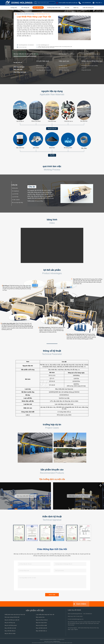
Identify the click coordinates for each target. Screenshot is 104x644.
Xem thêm (80, 604)
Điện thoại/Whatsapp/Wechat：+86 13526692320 (80, 614)
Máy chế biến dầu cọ (41, 631)
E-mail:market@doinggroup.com (76, 619)
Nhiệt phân (15, 188)
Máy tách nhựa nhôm (41, 623)
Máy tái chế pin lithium (42, 620)
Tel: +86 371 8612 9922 (23, 47)
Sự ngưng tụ (16, 191)
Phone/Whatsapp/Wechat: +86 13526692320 (26, 45)
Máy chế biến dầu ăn (10, 631)
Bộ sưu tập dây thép (18, 202)
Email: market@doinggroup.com (44, 45)
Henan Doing (31, 14)
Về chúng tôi (25, 8)
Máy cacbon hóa (40, 617)
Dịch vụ (76, 8)
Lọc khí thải (15, 194)
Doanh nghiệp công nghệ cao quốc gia (68, 3)
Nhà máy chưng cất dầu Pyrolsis (79, 496)
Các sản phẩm (38, 8)
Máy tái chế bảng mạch (11, 625)
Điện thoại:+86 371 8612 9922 (75, 616)
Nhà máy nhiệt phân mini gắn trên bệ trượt (25, 54)
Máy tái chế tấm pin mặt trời (12, 620)
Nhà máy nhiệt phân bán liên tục (67, 54)
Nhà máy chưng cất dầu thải (12, 617)
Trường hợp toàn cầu (54, 8)
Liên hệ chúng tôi (88, 8)
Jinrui (39, 604)
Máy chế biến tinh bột (10, 628)
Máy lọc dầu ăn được (10, 633)
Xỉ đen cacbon (16, 200)
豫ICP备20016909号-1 (57, 641)
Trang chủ (14, 8)
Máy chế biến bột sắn (41, 628)
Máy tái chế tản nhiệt (41, 625)
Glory (55, 604)
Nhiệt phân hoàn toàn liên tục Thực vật (15, 614)
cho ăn (15, 185)
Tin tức (67, 8)
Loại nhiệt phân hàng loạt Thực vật (42, 14)
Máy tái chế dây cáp (10, 623)
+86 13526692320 (86, 3)
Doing (23, 604)
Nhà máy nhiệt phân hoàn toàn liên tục (91, 54)
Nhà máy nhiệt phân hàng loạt (44, 54)
